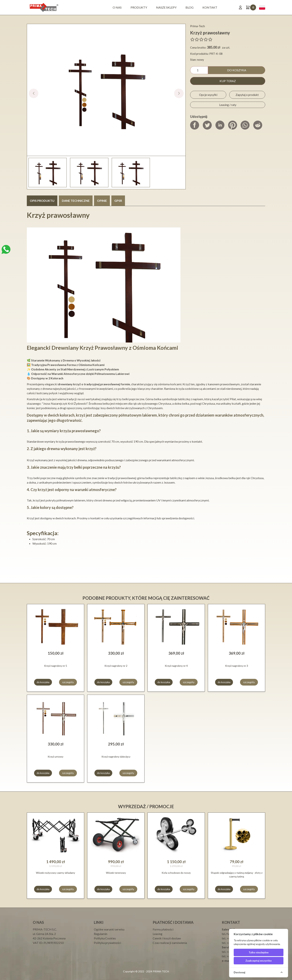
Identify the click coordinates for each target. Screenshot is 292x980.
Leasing (158, 934)
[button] (179, 93)
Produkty (139, 7)
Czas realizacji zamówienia (170, 943)
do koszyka (237, 70)
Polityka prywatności (107, 943)
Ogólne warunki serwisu (109, 929)
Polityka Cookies (105, 938)
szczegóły (68, 682)
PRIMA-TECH (161, 971)
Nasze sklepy (166, 7)
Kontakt (210, 7)
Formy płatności (163, 929)
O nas (117, 7)
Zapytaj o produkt (247, 95)
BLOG (189, 7)
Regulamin (101, 934)
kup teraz (228, 81)
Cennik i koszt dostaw (167, 938)
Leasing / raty (228, 105)
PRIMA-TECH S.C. (45, 929)
